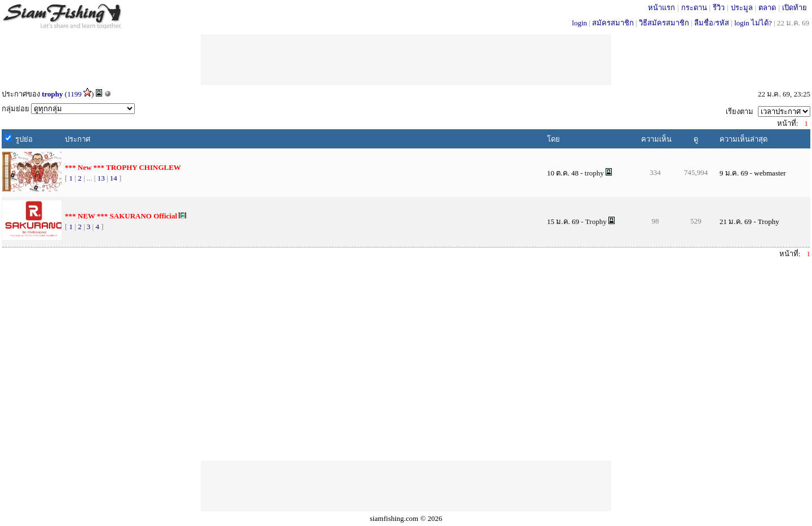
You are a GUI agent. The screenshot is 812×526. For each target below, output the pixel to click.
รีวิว (719, 8)
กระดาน (694, 8)
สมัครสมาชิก (613, 23)
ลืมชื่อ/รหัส (712, 23)
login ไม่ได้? (753, 23)
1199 (74, 94)
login (579, 23)
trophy (52, 94)
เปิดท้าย (795, 8)
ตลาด (767, 8)
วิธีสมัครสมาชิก (664, 23)
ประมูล (742, 8)
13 (101, 178)
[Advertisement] (406, 60)
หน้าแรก (661, 8)
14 (114, 178)
